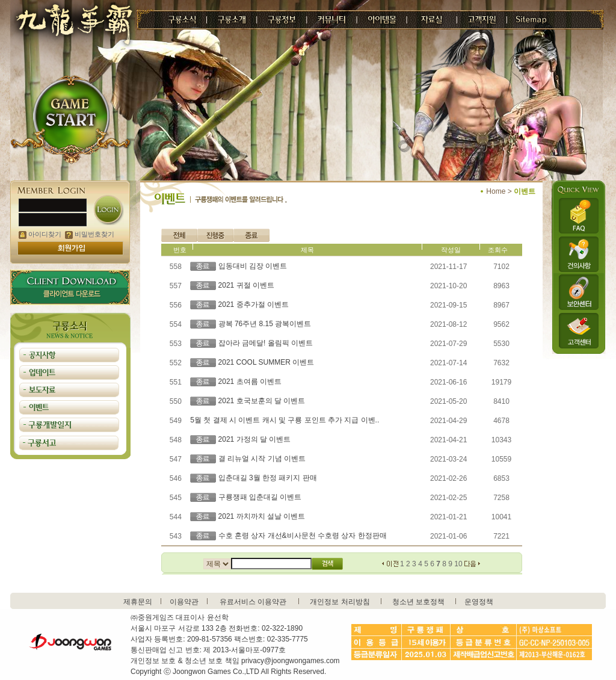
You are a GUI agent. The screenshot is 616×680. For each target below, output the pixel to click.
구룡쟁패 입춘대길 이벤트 (260, 497)
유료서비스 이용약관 (253, 602)
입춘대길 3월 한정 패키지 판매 (268, 478)
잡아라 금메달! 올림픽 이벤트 (266, 343)
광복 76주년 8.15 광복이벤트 (265, 324)
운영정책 (479, 602)
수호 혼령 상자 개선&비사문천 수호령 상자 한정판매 (303, 536)
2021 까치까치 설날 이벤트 (262, 516)
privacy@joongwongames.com (291, 661)
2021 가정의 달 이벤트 (255, 439)
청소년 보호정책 (418, 602)
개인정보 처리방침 (340, 602)
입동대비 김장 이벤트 (253, 266)
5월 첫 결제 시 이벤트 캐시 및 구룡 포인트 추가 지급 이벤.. (285, 420)
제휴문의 (138, 602)
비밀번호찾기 (90, 234)
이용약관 (184, 602)
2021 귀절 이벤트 (246, 285)
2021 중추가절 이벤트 (254, 304)
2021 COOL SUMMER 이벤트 (266, 362)
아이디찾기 (40, 234)
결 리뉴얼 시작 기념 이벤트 (262, 459)
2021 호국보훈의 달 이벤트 (262, 401)
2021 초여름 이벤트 (250, 382)
